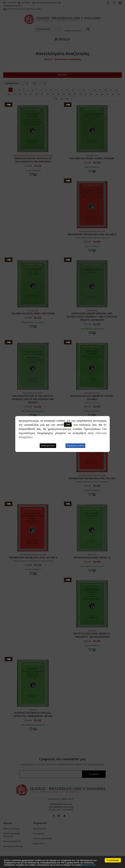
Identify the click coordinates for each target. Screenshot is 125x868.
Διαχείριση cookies (75, 446)
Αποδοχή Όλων (48, 446)
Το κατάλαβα (113, 860)
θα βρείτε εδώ (89, 865)
